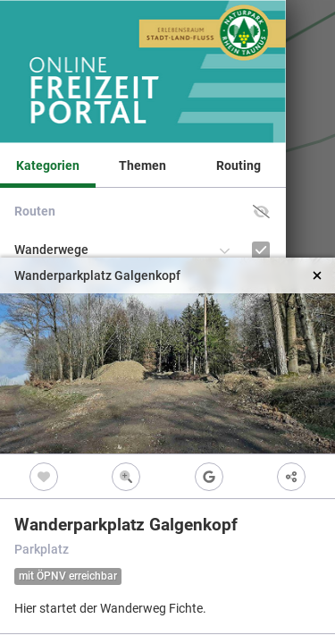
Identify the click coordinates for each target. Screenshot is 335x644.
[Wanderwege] (261, 250)
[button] (261, 212)
